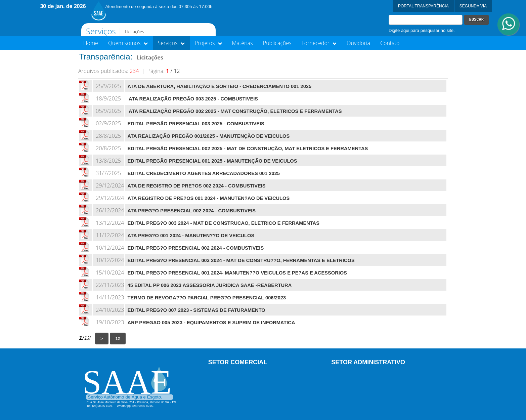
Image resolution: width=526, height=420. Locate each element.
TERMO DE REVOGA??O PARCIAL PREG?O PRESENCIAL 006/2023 (207, 298)
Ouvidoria (358, 43)
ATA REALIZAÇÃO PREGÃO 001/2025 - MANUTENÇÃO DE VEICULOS (209, 136)
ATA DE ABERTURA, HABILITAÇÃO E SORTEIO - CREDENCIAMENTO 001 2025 (220, 86)
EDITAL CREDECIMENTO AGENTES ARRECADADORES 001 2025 (204, 173)
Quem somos (128, 43)
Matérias (243, 43)
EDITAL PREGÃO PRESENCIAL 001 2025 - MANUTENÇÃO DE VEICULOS (212, 161)
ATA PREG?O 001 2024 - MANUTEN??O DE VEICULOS (191, 236)
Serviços (171, 43)
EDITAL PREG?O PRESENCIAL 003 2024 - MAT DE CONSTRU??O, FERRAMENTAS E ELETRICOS (241, 260)
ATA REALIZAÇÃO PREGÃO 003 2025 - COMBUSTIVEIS (193, 99)
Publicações (277, 43)
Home (91, 43)
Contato (390, 43)
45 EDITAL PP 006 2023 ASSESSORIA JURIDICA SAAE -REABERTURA (210, 285)
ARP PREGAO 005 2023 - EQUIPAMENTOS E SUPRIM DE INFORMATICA (211, 323)
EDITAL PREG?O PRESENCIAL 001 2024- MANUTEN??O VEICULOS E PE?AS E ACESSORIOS (237, 273)
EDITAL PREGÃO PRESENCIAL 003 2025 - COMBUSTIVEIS (196, 124)
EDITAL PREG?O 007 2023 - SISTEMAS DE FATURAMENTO (196, 310)
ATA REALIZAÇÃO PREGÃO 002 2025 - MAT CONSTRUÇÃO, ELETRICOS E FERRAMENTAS (235, 111)
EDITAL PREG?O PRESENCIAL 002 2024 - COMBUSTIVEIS (196, 248)
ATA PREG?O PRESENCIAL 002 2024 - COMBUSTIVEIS (192, 211)
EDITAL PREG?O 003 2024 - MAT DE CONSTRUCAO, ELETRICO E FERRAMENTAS (224, 223)
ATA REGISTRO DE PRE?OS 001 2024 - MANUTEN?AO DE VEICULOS (209, 198)
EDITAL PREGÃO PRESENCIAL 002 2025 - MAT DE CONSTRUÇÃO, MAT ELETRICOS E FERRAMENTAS (248, 149)
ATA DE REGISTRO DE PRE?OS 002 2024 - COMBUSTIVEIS (197, 186)
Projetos (208, 43)
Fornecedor (319, 43)
